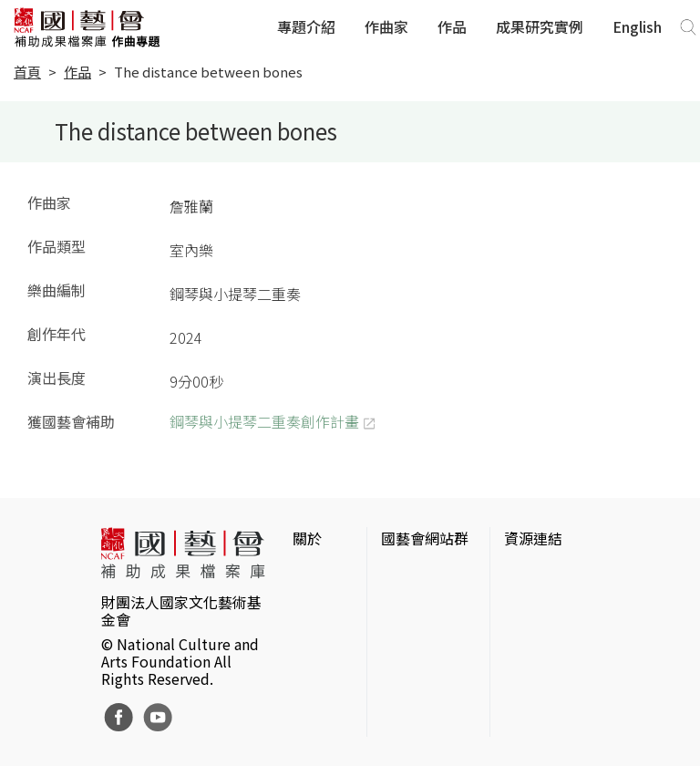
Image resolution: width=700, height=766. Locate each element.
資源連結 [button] (533, 538)
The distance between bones (208, 72)
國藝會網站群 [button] (425, 538)
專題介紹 (306, 26)
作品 (452, 26)
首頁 (27, 72)
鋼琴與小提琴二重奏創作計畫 (264, 421)
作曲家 (386, 26)
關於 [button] (307, 538)
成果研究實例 (540, 26)
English (637, 26)
